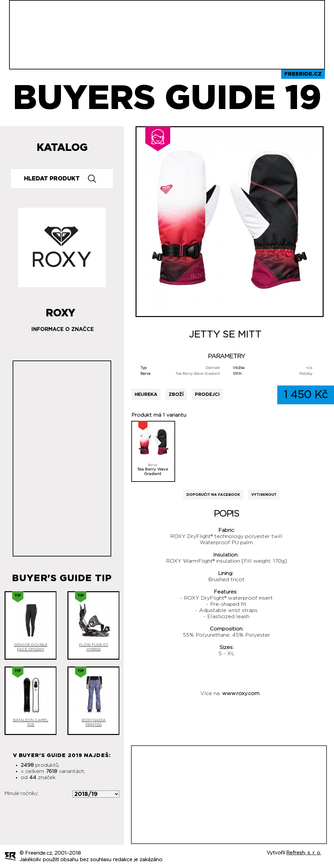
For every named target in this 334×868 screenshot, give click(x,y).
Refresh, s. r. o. (304, 853)
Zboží (176, 394)
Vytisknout (264, 495)
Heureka (146, 394)
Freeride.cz (303, 74)
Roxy (60, 311)
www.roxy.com (241, 693)
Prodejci (207, 394)
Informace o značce (63, 329)
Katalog (62, 148)
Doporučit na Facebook (213, 495)
